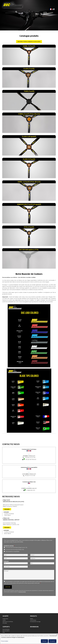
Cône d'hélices (34, 620)
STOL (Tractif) (29, 227)
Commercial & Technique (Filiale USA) (15, 549)
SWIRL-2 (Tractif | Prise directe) (29, 182)
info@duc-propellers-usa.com (29, 488)
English (53, 9)
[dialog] (29, 639)
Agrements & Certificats (8, 622)
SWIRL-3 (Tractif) (29, 46)
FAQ (4, 632)
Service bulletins (7, 631)
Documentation (7, 629)
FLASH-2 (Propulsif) (29, 137)
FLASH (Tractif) (29, 69)
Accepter (52, 641)
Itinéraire (7, 509)
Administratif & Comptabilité (12, 551)
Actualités (5, 623)
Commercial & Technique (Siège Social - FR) (16, 547)
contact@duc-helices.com (29, 474)
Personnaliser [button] (5, 641)
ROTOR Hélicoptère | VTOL (29, 250)
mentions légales (22, 592)
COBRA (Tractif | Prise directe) (29, 114)
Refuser (44, 641)
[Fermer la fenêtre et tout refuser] (57, 635)
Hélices (32, 619)
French (51, 9)
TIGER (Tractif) (29, 91)
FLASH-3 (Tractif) (29, 159)
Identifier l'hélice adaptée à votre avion (29, 42)
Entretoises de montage (36, 622)
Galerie (5, 620)
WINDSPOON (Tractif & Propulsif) (29, 204)
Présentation (6, 619)
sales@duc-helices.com (29, 456)
